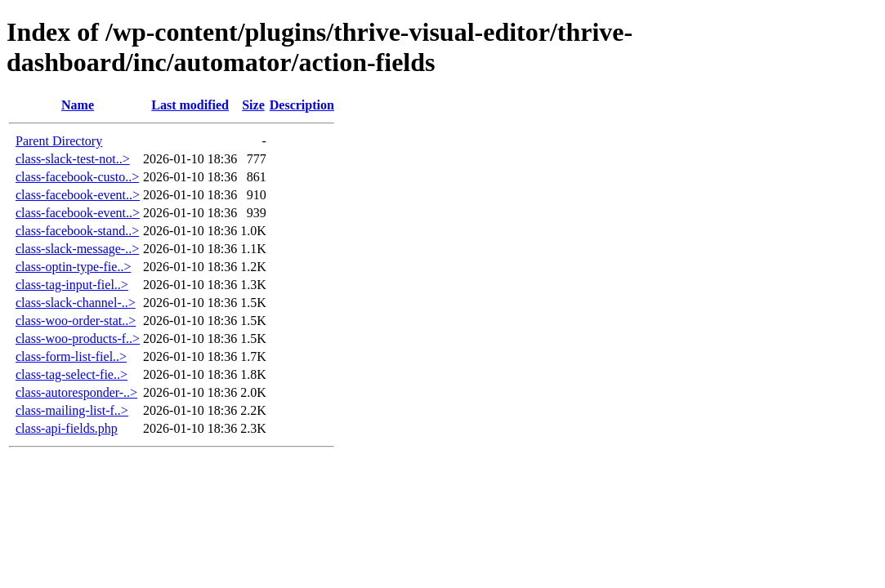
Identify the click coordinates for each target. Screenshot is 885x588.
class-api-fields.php (67, 428)
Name (78, 105)
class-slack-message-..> (77, 249)
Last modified (190, 105)
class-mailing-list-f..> (72, 410)
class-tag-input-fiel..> (72, 285)
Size (253, 105)
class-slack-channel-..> (76, 303)
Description (302, 105)
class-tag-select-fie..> (72, 374)
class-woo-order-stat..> (76, 321)
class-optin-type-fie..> (73, 267)
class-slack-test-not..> (73, 159)
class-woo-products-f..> (78, 339)
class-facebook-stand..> (77, 231)
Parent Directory (59, 141)
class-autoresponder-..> (76, 392)
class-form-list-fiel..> (71, 356)
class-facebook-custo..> (77, 177)
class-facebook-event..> (78, 195)
